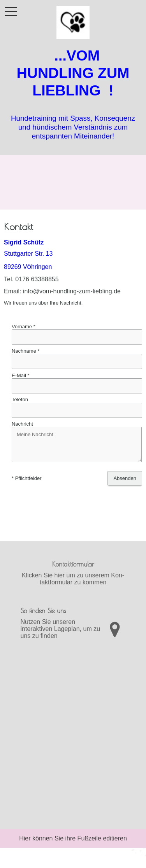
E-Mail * (21, 375)
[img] (73, 19)
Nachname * (26, 351)
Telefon (20, 400)
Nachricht (22, 424)
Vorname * (24, 327)
